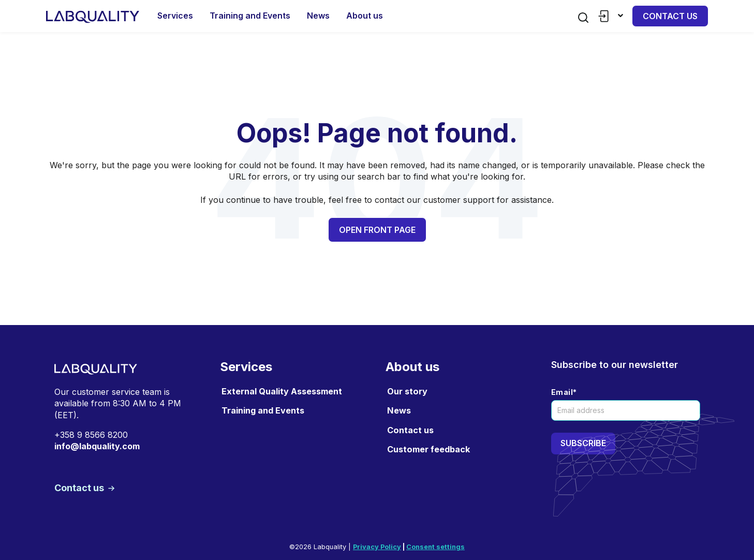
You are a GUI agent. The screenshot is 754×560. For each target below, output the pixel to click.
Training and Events (250, 16)
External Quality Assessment (282, 391)
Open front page (377, 230)
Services (175, 16)
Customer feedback (428, 449)
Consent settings (435, 547)
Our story (407, 391)
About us (365, 16)
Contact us (670, 16)
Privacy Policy (377, 547)
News (318, 16)
